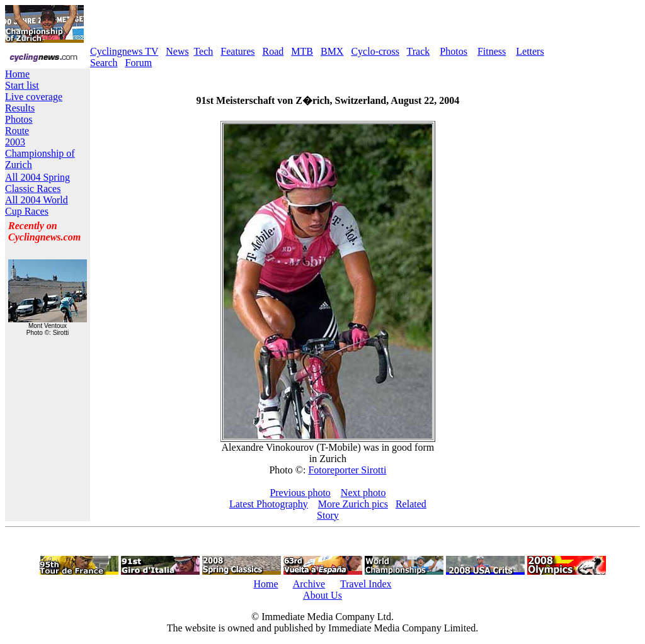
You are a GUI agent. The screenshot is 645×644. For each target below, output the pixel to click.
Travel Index (366, 584)
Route (17, 131)
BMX (332, 51)
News (177, 51)
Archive (309, 584)
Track (419, 51)
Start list (22, 85)
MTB (302, 51)
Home (17, 74)
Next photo (363, 493)
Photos (454, 51)
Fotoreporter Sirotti (347, 470)
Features (237, 51)
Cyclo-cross (375, 51)
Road (273, 51)
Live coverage (34, 97)
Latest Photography (269, 504)
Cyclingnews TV (124, 51)
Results (20, 108)
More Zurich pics (353, 504)
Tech (203, 51)
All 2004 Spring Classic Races (37, 183)
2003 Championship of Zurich (40, 153)
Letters (530, 51)
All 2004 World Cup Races (37, 206)
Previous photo (300, 493)
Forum (139, 63)
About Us (322, 595)
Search (104, 63)
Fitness (492, 51)
